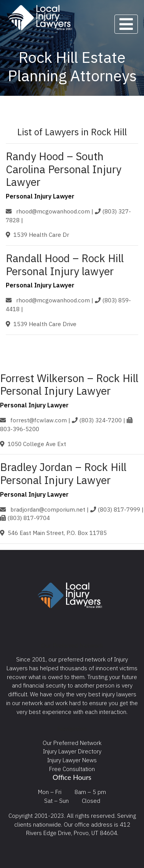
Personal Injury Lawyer (40, 196)
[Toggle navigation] (126, 24)
